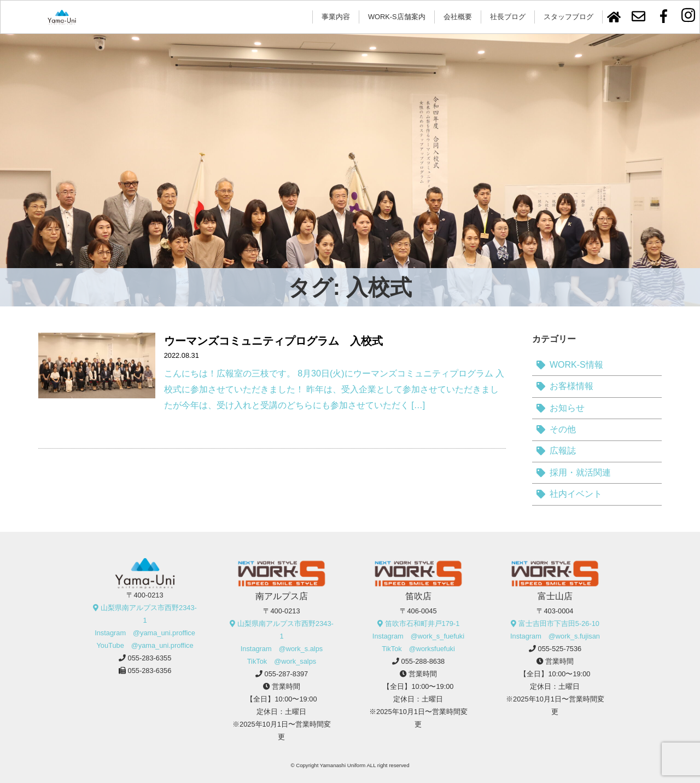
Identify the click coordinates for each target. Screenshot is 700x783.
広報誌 (563, 451)
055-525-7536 (560, 649)
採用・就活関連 (580, 472)
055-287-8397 (287, 674)
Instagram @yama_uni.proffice (145, 633)
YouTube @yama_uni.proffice (145, 645)
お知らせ (567, 408)
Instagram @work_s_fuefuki (418, 636)
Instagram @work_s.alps (282, 649)
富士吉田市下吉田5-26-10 (559, 623)
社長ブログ (508, 17)
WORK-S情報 (576, 365)
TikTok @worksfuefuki (418, 649)
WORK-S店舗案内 (397, 17)
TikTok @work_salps (282, 661)
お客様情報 (571, 386)
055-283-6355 (150, 658)
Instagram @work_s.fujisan (555, 636)
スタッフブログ (568, 17)
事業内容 (336, 17)
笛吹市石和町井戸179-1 (422, 623)
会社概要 (458, 17)
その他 (563, 429)
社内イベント (576, 494)
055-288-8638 (423, 661)
